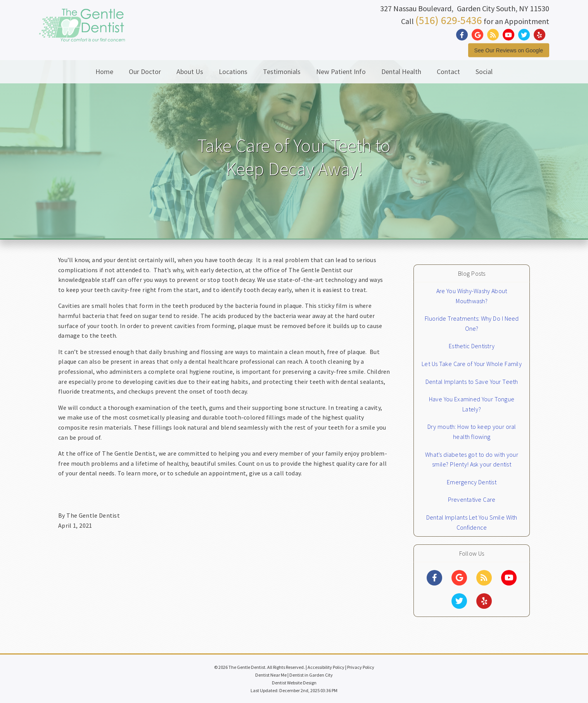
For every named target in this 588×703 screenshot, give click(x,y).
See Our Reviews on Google (509, 50)
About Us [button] (190, 72)
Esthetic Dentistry (472, 346)
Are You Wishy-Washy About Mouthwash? (472, 296)
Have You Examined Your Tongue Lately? (472, 404)
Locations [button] (233, 72)
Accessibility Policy (326, 667)
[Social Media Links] (434, 578)
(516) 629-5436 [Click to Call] (449, 20)
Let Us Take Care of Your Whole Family (472, 364)
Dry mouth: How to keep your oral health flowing (472, 432)
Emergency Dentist (472, 482)
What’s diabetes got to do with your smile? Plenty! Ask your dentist (472, 459)
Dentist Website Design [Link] (294, 683)
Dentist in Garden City (311, 675)
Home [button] (104, 72)
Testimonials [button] (282, 72)
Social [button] (484, 72)
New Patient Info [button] (341, 72)
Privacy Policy (361, 667)
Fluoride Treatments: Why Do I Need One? (472, 323)
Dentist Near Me (271, 675)
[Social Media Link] (464, 35)
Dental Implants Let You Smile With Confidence (472, 522)
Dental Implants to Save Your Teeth (472, 382)
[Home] (82, 33)
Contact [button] (448, 72)
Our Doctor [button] (145, 72)
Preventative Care (472, 499)
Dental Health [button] (401, 72)
